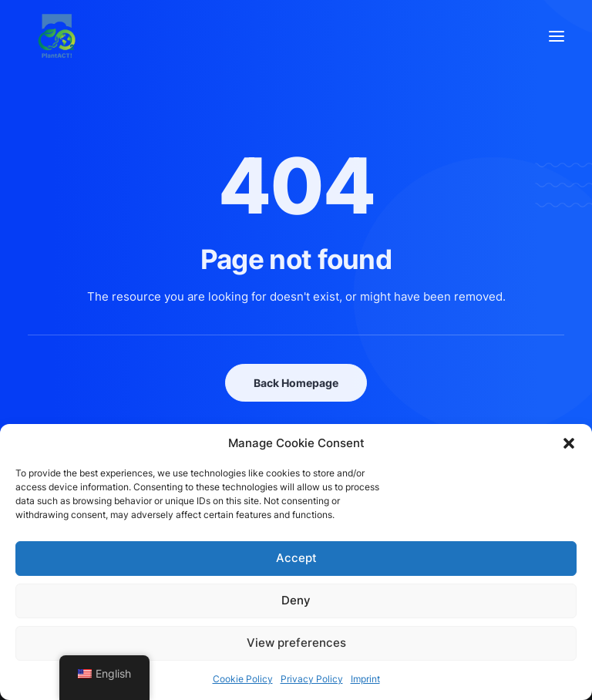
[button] (569, 443)
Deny (296, 600)
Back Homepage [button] (296, 383)
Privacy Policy (312, 679)
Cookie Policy (243, 679)
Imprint (365, 679)
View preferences (296, 643)
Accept (296, 558)
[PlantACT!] (57, 36)
